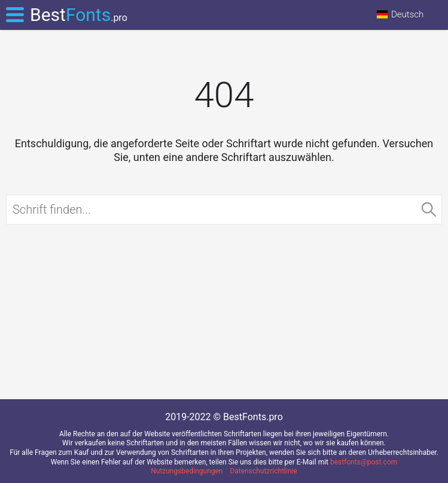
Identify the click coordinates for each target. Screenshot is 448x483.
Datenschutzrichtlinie (263, 471)
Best (79, 15)
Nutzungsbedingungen (187, 471)
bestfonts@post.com (364, 462)
